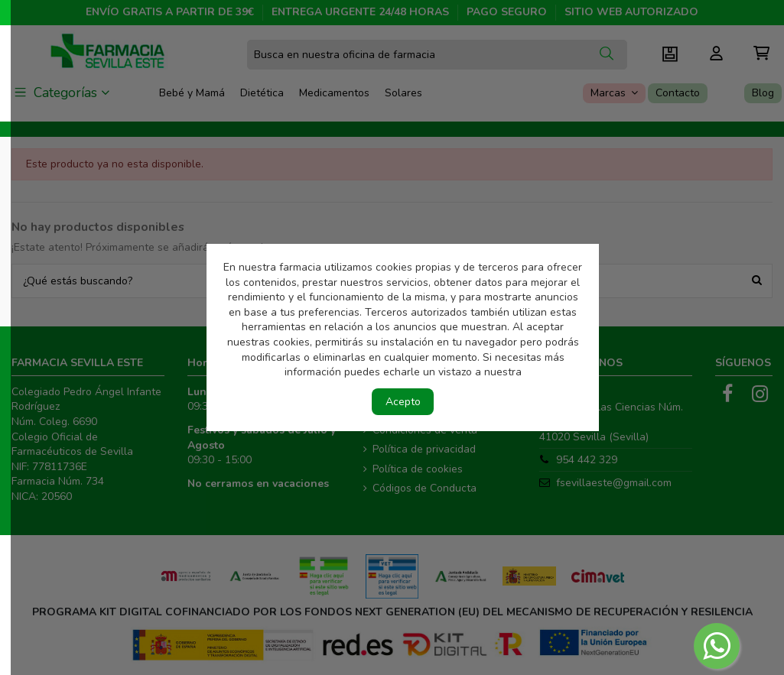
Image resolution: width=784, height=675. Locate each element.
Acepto (403, 402)
